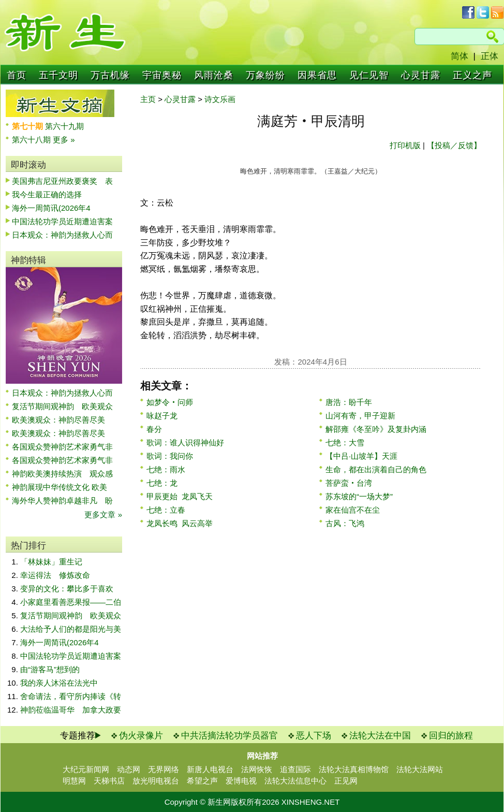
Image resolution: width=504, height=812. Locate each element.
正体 (490, 56)
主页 (148, 99)
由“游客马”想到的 (50, 669)
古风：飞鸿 (345, 523)
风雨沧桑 (214, 75)
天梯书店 (109, 781)
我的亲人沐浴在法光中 (59, 683)
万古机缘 (110, 75)
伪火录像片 (141, 736)
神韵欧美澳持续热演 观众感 (62, 474)
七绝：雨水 (166, 469)
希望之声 (202, 781)
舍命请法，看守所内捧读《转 (71, 696)
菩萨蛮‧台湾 (349, 483)
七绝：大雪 (345, 443)
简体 (459, 56)
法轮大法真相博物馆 (354, 769)
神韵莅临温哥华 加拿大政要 (71, 710)
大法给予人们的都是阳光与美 (71, 629)
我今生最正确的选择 (47, 194)
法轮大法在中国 (380, 736)
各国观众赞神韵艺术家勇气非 (62, 447)
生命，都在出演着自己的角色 (376, 469)
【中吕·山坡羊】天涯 (361, 456)
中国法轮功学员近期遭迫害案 (62, 221)
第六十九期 (64, 126)
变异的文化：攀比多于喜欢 (67, 589)
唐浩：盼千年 (349, 402)
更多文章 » (103, 514)
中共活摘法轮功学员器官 (229, 736)
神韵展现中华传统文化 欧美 (60, 487)
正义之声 (472, 75)
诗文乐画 (220, 99)
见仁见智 (369, 75)
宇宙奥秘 (162, 75)
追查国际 (295, 769)
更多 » (64, 140)
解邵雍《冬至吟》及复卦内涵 (376, 429)
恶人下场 (314, 736)
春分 (154, 429)
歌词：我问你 (170, 456)
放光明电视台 (156, 781)
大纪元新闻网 (86, 769)
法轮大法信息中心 (295, 781)
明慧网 (74, 781)
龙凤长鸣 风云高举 (180, 523)
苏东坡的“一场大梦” (359, 496)
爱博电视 (241, 781)
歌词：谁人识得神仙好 (185, 443)
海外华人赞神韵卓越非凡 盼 (62, 501)
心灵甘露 (421, 75)
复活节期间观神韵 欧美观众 (62, 406)
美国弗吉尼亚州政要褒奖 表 (62, 181)
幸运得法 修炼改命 (55, 575)
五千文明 (58, 75)
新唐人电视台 (210, 769)
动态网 (129, 769)
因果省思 (317, 75)
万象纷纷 (265, 75)
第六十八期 (32, 140)
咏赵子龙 (162, 416)
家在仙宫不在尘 (353, 510)
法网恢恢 (257, 769)
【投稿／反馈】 (454, 145)
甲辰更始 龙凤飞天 (180, 496)
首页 (17, 75)
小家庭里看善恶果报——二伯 (71, 602)
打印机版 (405, 145)
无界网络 (164, 769)
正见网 (346, 781)
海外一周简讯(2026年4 (51, 208)
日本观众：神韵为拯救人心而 (62, 235)
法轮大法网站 (420, 769)
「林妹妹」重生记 (51, 562)
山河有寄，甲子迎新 (360, 416)
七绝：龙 (162, 483)
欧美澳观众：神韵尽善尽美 (62, 420)
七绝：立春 (166, 510)
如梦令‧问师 (170, 402)
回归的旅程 (451, 736)
